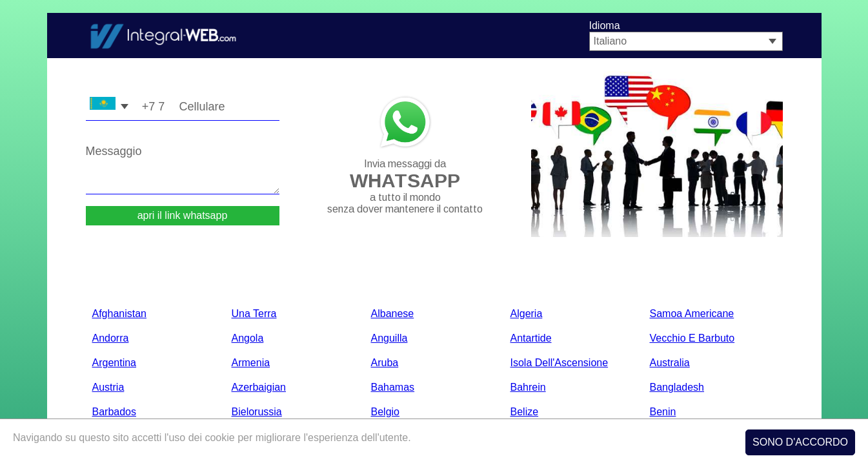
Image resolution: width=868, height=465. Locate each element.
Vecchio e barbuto (692, 338)
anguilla (389, 338)
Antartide (531, 338)
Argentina (115, 363)
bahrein (528, 387)
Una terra (254, 314)
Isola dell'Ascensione (560, 363)
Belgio (385, 412)
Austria (108, 387)
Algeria (527, 314)
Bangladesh (677, 387)
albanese (393, 314)
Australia (670, 363)
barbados (115, 412)
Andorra (111, 338)
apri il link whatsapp (183, 215)
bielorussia (257, 412)
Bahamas (393, 387)
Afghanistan (120, 314)
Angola (248, 338)
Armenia (251, 363)
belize (525, 412)
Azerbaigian (259, 387)
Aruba (385, 363)
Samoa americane (692, 314)
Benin (663, 412)
